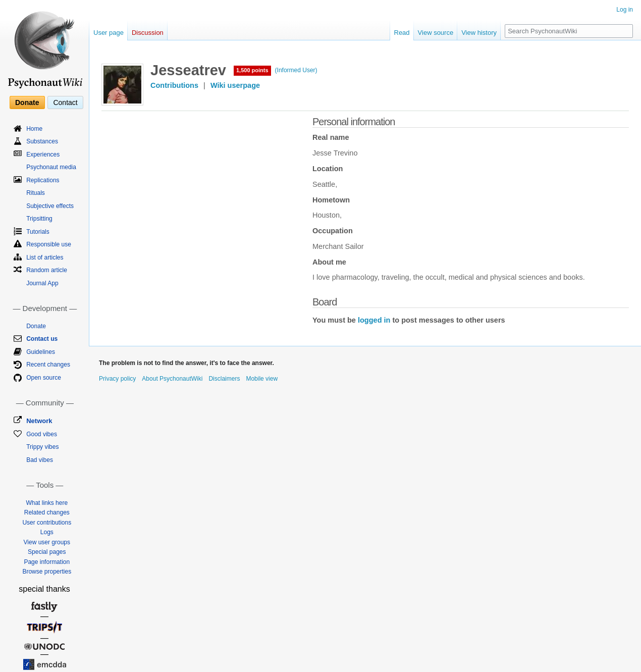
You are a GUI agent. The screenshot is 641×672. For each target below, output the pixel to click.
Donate (27, 102)
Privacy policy (117, 379)
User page (109, 33)
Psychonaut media (51, 167)
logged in (374, 320)
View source (436, 33)
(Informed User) (296, 70)
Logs (47, 532)
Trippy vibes (42, 447)
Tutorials (38, 232)
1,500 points (252, 70)
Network (39, 421)
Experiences (43, 154)
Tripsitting (39, 219)
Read (402, 33)
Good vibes (42, 434)
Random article (47, 270)
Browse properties (47, 572)
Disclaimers (224, 379)
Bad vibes (40, 460)
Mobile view (262, 379)
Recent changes (48, 365)
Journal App (42, 283)
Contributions (174, 85)
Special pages (47, 552)
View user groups (47, 542)
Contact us (42, 339)
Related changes (47, 512)
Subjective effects (50, 206)
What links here (47, 503)
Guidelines (41, 352)
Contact (65, 102)
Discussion (148, 33)
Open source (44, 378)
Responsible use (49, 244)
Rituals (36, 193)
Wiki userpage (235, 85)
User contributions (47, 523)
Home (34, 129)
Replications (43, 180)
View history (479, 33)
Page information (47, 562)
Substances (42, 141)
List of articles (45, 257)
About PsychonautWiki (172, 379)
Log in (625, 10)
